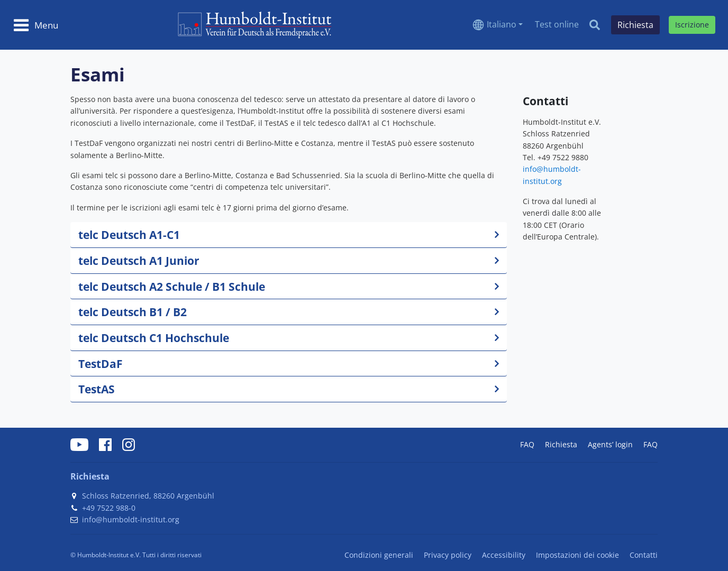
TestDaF (101, 363)
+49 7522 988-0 (109, 508)
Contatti (644, 555)
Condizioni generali (379, 555)
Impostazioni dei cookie (577, 555)
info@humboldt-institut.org (131, 519)
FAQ (527, 444)
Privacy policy (448, 555)
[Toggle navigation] (36, 25)
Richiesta (561, 444)
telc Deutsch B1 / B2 (133, 312)
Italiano (502, 24)
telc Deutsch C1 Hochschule (154, 338)
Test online (557, 24)
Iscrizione (692, 25)
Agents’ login (610, 444)
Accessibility (504, 555)
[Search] (595, 25)
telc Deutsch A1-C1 (129, 234)
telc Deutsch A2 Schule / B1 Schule (172, 286)
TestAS (97, 389)
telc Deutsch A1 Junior (139, 260)
